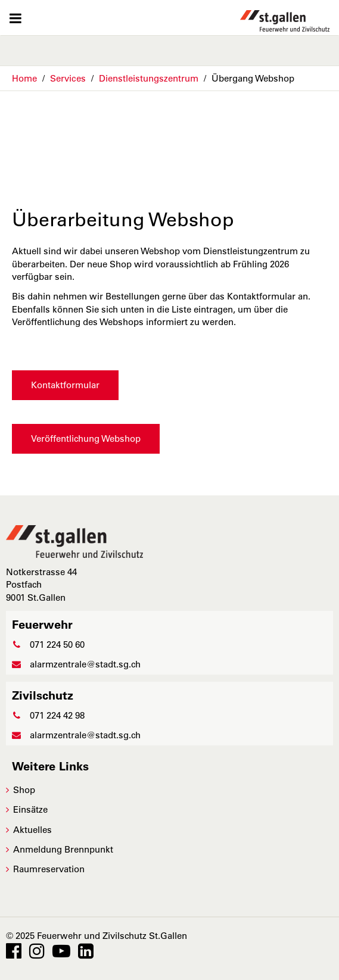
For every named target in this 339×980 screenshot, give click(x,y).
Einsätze (30, 809)
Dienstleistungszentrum (149, 78)
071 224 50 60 (48, 645)
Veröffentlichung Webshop (86, 438)
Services (68, 78)
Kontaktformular (65, 385)
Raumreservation (49, 869)
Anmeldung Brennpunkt (63, 849)
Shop (24, 790)
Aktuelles (32, 830)
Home (24, 78)
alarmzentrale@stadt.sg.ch (76, 664)
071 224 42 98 (48, 715)
